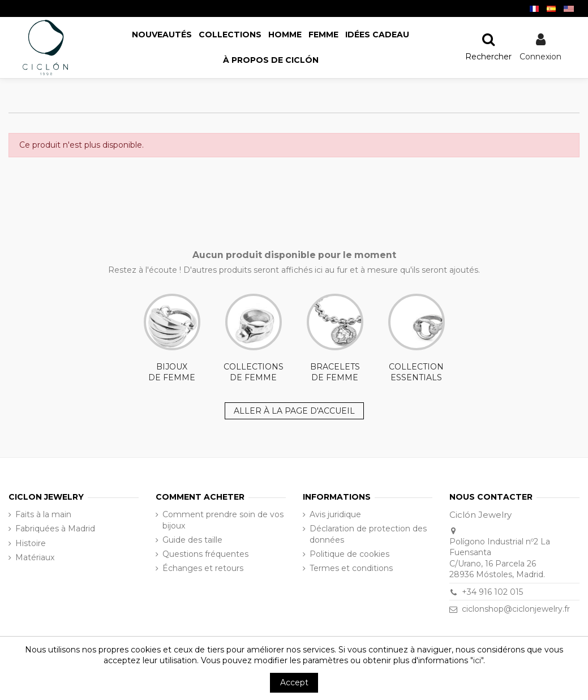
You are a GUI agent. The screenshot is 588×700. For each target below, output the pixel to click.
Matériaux (35, 557)
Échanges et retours (203, 568)
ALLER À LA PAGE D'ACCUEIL (294, 411)
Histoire (31, 543)
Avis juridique (335, 514)
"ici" (477, 660)
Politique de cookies (349, 554)
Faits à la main (43, 514)
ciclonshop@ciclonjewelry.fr (516, 609)
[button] (271, 60)
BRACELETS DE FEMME (335, 338)
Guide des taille (192, 540)
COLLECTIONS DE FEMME (254, 338)
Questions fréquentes (205, 554)
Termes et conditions (351, 568)
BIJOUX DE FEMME (172, 338)
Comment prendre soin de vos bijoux (223, 520)
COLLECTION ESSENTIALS (417, 338)
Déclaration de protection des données (368, 534)
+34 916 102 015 (492, 592)
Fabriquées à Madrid (55, 529)
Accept (294, 682)
